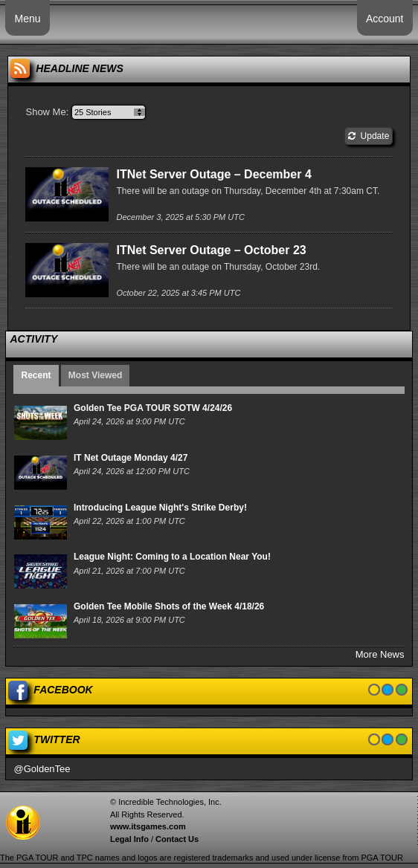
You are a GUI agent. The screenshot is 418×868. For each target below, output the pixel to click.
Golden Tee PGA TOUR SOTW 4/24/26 (153, 408)
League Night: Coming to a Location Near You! (172, 557)
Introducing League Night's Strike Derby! (160, 508)
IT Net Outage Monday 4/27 (131, 458)
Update (369, 136)
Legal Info (129, 839)
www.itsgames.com (148, 826)
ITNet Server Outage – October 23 (211, 250)
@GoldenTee (42, 769)
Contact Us (177, 839)
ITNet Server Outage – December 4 (213, 174)
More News (380, 654)
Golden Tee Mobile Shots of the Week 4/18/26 (169, 606)
